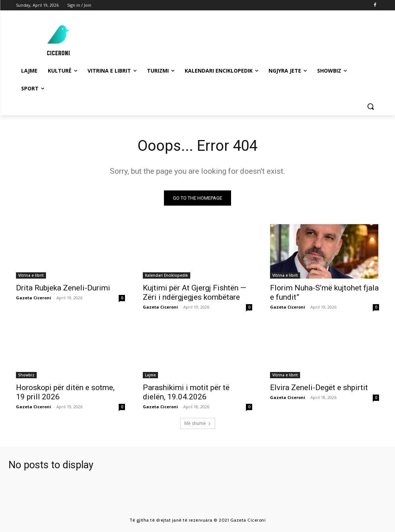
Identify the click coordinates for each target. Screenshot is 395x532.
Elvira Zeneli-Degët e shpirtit (319, 388)
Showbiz (26, 375)
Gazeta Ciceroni (34, 298)
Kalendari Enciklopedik (167, 276)
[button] (371, 106)
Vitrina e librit (31, 276)
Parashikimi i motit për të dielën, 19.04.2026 (186, 393)
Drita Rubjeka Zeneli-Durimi (63, 288)
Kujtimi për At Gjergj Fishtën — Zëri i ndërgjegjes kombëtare (195, 293)
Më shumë (198, 423)
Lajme (150, 375)
